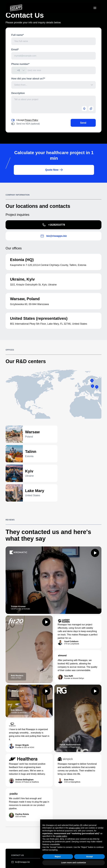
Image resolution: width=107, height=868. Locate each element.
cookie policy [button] (61, 836)
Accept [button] (90, 857)
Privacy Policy (31, 120)
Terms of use (30, 855)
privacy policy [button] (75, 828)
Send (83, 123)
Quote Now (54, 170)
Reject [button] (58, 857)
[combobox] (19, 70)
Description (18, 93)
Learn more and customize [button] (73, 863)
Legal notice (16, 855)
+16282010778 (54, 225)
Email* (15, 50)
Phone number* (20, 64)
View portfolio (86, 794)
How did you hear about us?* (28, 79)
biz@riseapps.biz (54, 236)
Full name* (17, 35)
